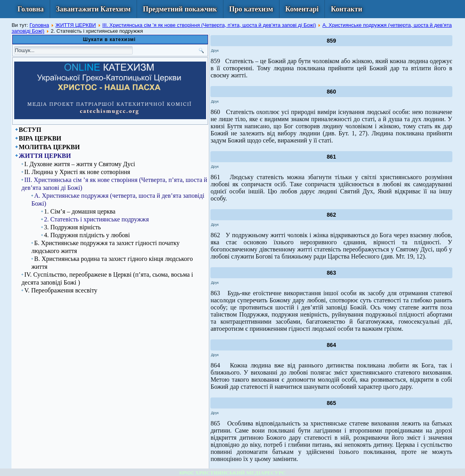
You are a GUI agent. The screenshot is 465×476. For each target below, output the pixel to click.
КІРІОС (187, 473)
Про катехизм (251, 9)
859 (331, 41)
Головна (30, 9)
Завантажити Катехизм (93, 9)
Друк (215, 51)
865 (331, 403)
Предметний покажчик (180, 9)
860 (331, 92)
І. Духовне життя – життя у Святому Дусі (80, 164)
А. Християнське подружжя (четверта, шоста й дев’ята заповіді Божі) (118, 200)
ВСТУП (30, 130)
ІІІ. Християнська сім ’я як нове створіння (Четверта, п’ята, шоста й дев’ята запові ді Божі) (209, 25)
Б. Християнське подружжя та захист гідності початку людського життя (105, 247)
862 (331, 215)
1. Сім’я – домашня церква (80, 211)
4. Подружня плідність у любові (87, 235)
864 (331, 345)
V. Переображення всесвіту (61, 290)
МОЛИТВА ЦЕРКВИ (49, 147)
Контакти (346, 9)
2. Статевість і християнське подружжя (96, 219)
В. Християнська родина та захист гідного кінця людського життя (112, 263)
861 (331, 157)
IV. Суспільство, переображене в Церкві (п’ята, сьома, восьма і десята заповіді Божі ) (107, 278)
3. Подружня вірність (72, 227)
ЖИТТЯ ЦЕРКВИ (76, 25)
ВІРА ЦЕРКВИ (40, 138)
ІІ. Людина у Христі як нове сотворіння (77, 172)
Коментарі (302, 9)
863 (331, 273)
